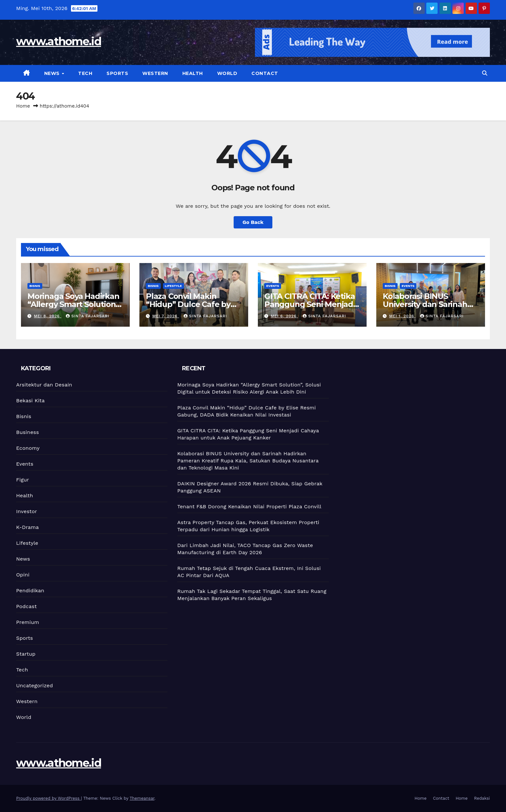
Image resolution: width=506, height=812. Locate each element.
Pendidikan (30, 591)
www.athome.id (59, 41)
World (227, 73)
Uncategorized (35, 685)
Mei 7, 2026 (166, 316)
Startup (26, 654)
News (53, 73)
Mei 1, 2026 (402, 316)
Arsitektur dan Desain (44, 385)
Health (193, 73)
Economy (28, 448)
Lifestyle (173, 286)
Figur (23, 480)
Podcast (26, 606)
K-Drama (27, 527)
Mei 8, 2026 (48, 316)
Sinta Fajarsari (88, 316)
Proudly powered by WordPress (49, 798)
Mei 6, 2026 (284, 316)
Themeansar (142, 798)
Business (28, 432)
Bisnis (35, 286)
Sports (117, 73)
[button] (485, 73)
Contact (265, 73)
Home (23, 106)
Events (273, 286)
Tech (85, 73)
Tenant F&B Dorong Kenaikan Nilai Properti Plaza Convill (249, 506)
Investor (27, 511)
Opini (23, 575)
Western (155, 73)
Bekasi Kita (30, 401)
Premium (28, 622)
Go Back (253, 222)
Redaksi (482, 798)
